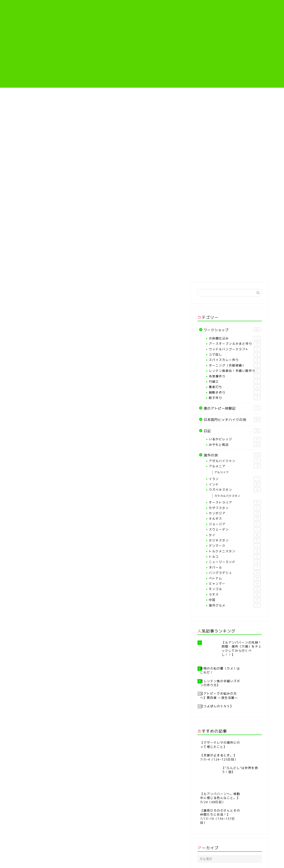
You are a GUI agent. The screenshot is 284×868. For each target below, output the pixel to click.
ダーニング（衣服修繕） (235, 365)
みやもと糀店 (235, 445)
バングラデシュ (235, 573)
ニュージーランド (235, 562)
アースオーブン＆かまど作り (235, 344)
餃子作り (235, 398)
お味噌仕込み (235, 338)
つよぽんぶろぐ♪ (142, 12)
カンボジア (235, 513)
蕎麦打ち (235, 387)
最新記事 (36, 287)
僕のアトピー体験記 (206, 96)
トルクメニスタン (235, 551)
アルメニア (235, 466)
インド (235, 484)
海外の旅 (247, 96)
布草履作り (235, 376)
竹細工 (235, 382)
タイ (235, 535)
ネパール (235, 567)
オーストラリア (235, 502)
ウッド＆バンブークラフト (235, 349)
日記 (121, 287)
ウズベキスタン (235, 490)
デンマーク (235, 546)
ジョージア (235, 524)
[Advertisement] (142, 57)
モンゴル (235, 589)
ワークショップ (163, 287)
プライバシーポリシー (32, 863)
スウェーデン (235, 529)
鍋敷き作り (235, 392)
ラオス (235, 595)
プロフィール (78, 96)
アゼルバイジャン (235, 461)
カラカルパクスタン (227, 496)
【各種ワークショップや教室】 (121, 97)
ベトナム (235, 578)
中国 (235, 600)
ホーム (36, 96)
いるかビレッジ (235, 439)
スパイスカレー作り (235, 360)
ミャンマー (235, 584)
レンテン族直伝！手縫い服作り (163, 97)
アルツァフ (222, 472)
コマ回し (235, 355)
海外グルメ (235, 605)
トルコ (235, 557)
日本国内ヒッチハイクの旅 (232, 420)
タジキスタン (235, 540)
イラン (235, 479)
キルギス (235, 519)
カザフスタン (235, 508)
